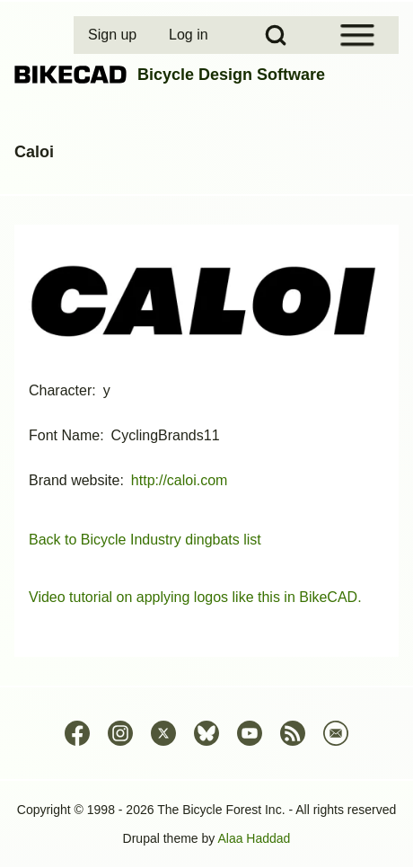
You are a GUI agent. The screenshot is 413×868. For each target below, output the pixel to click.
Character (60, 390)
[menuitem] (114, 35)
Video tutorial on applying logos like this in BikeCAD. (195, 597)
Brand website (74, 480)
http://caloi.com (180, 480)
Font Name (64, 435)
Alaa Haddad (254, 838)
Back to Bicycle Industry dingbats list (145, 540)
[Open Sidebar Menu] (357, 35)
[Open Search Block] (276, 35)
